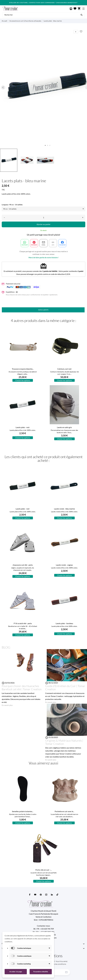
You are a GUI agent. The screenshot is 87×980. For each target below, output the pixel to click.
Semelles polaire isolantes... (23, 811)
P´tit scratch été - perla (23, 623)
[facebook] (30, 895)
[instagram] (46, 895)
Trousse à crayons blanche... (23, 369)
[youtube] (35, 895)
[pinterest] (41, 895)
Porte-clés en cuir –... (43, 870)
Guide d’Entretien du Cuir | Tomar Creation (65, 688)
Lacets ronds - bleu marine (64, 509)
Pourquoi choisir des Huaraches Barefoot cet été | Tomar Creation (22, 688)
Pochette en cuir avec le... (64, 811)
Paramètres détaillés (41, 972)
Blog (6, 647)
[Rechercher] (82, 15)
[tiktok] (57, 895)
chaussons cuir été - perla (23, 565)
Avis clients (43, 310)
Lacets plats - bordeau (64, 623)
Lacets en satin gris (64, 427)
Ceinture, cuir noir (64, 369)
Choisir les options (23, 380)
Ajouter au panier (43, 224)
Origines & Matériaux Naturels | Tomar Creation (64, 742)
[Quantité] (43, 218)
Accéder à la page (16, 972)
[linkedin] (52, 895)
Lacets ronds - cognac (64, 565)
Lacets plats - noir (23, 427)
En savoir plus (7, 705)
